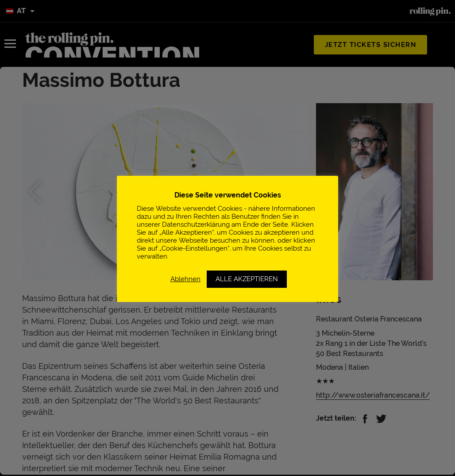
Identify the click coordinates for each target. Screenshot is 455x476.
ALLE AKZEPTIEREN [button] (247, 279)
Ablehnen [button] (185, 279)
